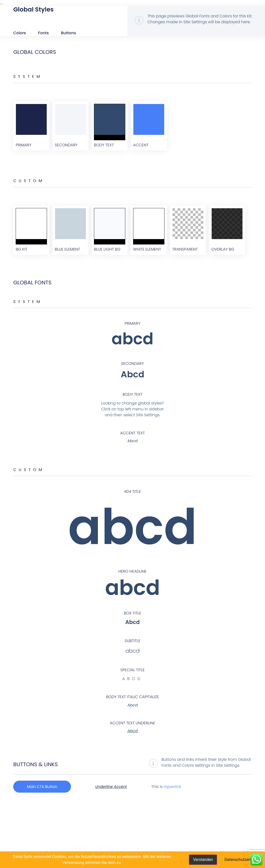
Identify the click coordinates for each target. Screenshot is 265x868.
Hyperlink (176, 850)
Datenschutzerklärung (243, 860)
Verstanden (203, 860)
